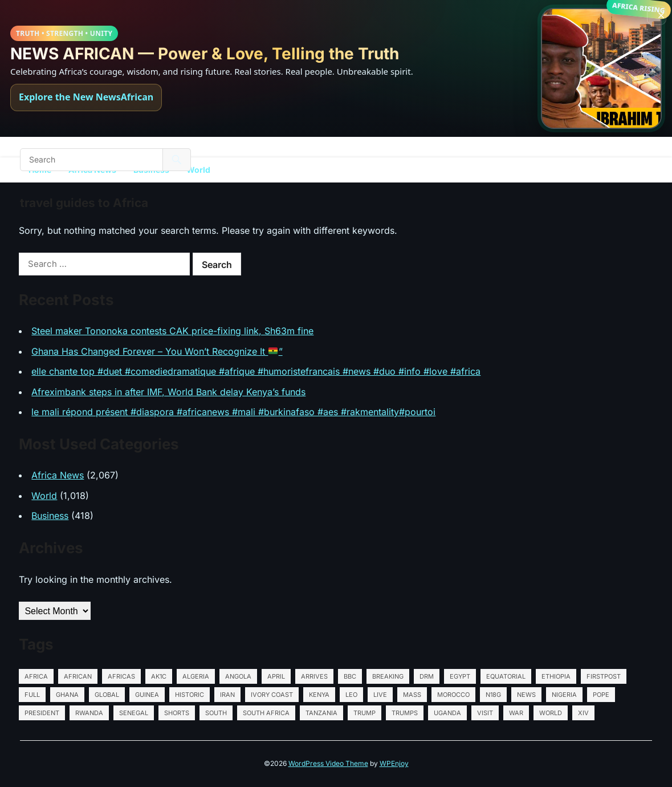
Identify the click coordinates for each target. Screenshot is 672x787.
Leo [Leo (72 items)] (351, 695)
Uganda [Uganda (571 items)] (447, 713)
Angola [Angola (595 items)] (238, 676)
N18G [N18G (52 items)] (493, 695)
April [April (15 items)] (276, 676)
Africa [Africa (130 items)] (36, 676)
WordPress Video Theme (328, 763)
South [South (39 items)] (216, 713)
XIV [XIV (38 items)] (583, 713)
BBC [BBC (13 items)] (350, 676)
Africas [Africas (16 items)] (121, 676)
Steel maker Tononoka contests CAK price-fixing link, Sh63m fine (172, 331)
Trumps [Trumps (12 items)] (405, 713)
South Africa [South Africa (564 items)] (266, 713)
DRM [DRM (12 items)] (427, 676)
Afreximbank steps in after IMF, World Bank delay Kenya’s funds (168, 392)
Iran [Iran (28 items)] (227, 695)
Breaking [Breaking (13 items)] (388, 676)
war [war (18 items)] (516, 713)
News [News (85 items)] (526, 695)
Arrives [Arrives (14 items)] (314, 676)
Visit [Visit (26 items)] (485, 713)
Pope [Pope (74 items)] (601, 695)
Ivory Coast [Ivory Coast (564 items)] (272, 695)
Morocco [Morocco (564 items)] (453, 695)
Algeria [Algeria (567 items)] (196, 676)
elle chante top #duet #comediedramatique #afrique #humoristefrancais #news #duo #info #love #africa (256, 371)
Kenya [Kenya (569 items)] (319, 695)
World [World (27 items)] (551, 713)
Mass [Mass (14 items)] (412, 695)
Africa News (58, 475)
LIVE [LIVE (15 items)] (380, 695)
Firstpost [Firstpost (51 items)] (604, 676)
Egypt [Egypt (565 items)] (460, 676)
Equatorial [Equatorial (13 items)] (506, 676)
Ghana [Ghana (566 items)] (67, 695)
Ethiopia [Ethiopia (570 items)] (556, 676)
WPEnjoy (394, 763)
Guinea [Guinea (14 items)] (147, 695)
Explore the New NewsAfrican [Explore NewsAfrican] (86, 97)
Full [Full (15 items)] (32, 695)
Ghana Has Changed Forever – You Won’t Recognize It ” (157, 351)
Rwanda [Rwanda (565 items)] (89, 713)
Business (50, 516)
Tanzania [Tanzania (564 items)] (321, 713)
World (198, 170)
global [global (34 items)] (107, 695)
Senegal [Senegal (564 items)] (134, 713)
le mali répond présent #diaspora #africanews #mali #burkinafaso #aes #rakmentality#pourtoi (233, 412)
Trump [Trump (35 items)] (364, 713)
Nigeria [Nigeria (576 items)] (564, 695)
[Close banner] (657, 15)
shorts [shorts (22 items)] (177, 713)
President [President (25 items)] (42, 713)
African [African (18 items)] (78, 676)
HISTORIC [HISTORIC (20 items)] (190, 695)
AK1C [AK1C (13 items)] (159, 676)
